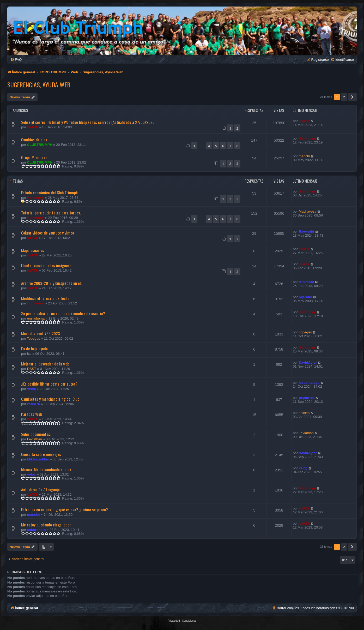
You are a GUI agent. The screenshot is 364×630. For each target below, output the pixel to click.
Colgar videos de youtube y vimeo (48, 233)
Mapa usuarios (33, 250)
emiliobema (36, 318)
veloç (32, 389)
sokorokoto (37, 530)
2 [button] (344, 97)
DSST (32, 369)
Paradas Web (32, 414)
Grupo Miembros (34, 157)
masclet (34, 515)
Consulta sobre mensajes (41, 454)
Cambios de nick (34, 140)
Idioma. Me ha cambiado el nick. (47, 469)
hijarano (305, 297)
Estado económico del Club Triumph (49, 193)
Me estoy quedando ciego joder (46, 525)
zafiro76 (34, 404)
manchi (304, 156)
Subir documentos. (36, 434)
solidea (304, 413)
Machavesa (308, 211)
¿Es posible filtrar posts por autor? (49, 384)
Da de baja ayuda (34, 349)
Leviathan (35, 439)
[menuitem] (16, 60)
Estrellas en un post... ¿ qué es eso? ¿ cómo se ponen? (65, 509)
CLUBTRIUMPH (40, 145)
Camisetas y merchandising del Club (50, 399)
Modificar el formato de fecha (45, 298)
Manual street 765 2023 (41, 333)
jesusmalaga (309, 383)
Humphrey (307, 138)
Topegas (34, 338)
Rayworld (307, 232)
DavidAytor (308, 362)
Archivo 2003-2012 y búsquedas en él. (51, 283)
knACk (33, 127)
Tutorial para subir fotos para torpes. (51, 213)
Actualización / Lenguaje (40, 489)
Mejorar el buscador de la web (45, 364)
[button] (352, 97)
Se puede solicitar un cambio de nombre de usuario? (63, 313)
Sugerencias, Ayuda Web (39, 85)
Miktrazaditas (38, 459)
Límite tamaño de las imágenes (46, 265)
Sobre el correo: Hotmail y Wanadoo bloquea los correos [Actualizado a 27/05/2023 (88, 122)
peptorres (307, 398)
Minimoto (307, 282)
